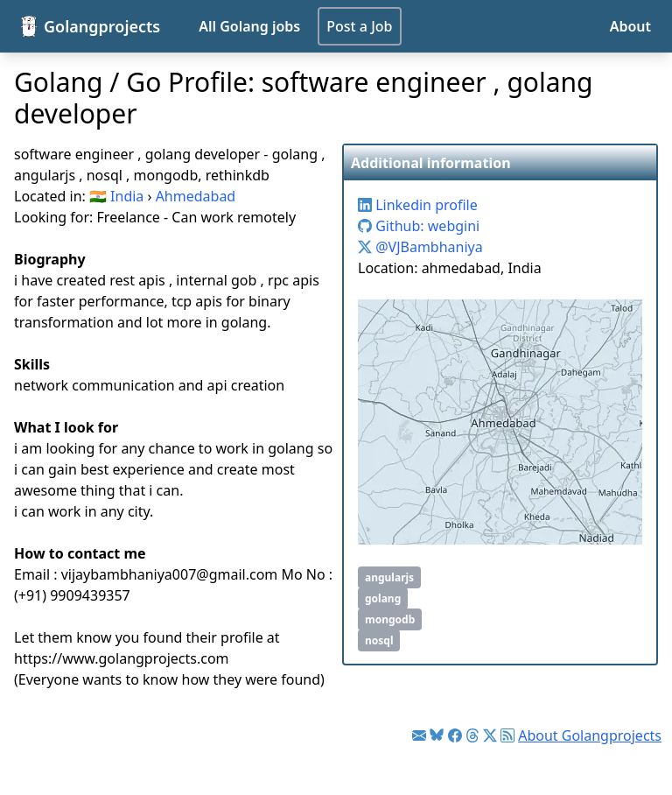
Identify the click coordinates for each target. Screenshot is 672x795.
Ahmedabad (196, 196)
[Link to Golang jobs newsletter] (419, 735)
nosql (379, 640)
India (127, 196)
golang (383, 598)
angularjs (389, 577)
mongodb (390, 619)
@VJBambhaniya (420, 247)
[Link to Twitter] (490, 735)
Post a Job (359, 26)
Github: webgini (419, 226)
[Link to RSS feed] (507, 735)
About (630, 26)
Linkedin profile (418, 205)
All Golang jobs (249, 26)
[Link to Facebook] (455, 735)
